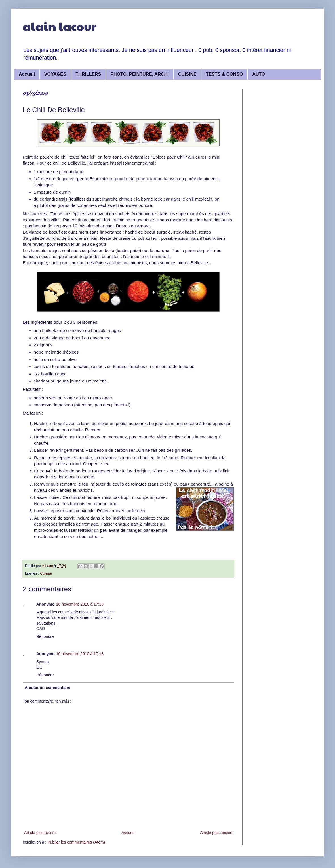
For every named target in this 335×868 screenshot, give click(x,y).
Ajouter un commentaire (48, 688)
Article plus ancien (216, 833)
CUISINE (187, 74)
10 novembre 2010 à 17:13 (80, 604)
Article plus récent (40, 833)
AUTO (259, 74)
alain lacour (60, 26)
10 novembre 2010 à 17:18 (80, 654)
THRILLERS (89, 74)
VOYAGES (55, 74)
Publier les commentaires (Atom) (76, 842)
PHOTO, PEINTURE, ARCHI (139, 74)
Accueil (27, 74)
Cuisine (46, 573)
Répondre (45, 636)
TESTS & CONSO (225, 74)
